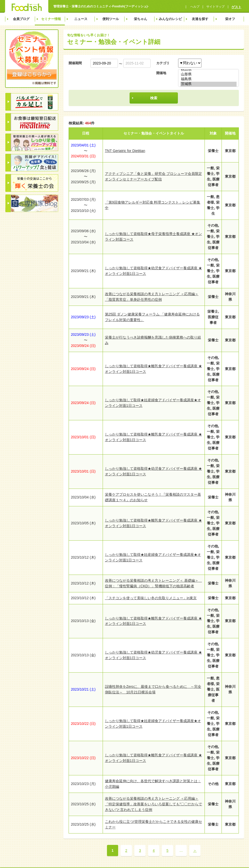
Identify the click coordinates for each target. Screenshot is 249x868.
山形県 (208, 74)
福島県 (208, 79)
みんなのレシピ (170, 19)
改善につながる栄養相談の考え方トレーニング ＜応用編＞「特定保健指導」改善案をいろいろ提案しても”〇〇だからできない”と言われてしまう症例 (154, 804)
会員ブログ (21, 19)
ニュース (81, 19)
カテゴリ (163, 63)
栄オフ (230, 19)
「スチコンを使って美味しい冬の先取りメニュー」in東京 (151, 598)
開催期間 (75, 63)
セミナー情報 (51, 19)
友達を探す (200, 19)
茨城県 (208, 84)
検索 (154, 98)
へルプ (194, 7)
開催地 (161, 73)
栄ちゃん (141, 19)
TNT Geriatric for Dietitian (125, 151)
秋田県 (208, 70)
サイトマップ (215, 7)
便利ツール (111, 19)
